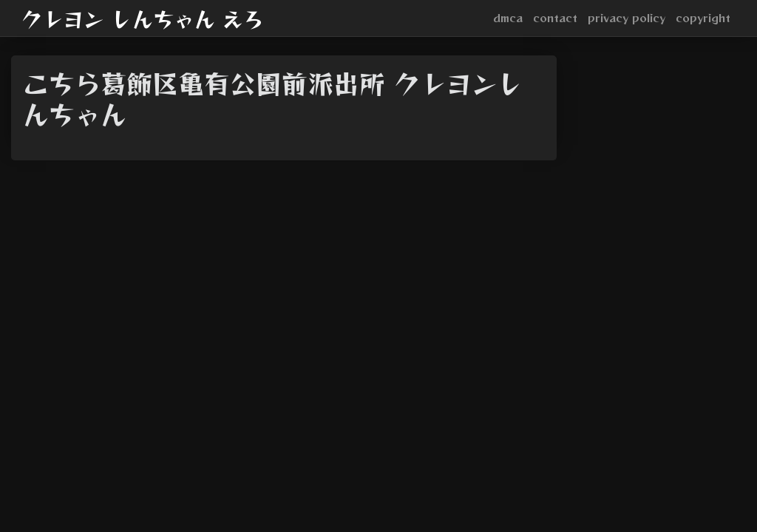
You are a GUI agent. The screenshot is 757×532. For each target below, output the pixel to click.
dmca (508, 18)
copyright (703, 18)
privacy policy (627, 18)
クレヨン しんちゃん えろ (143, 18)
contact (555, 18)
